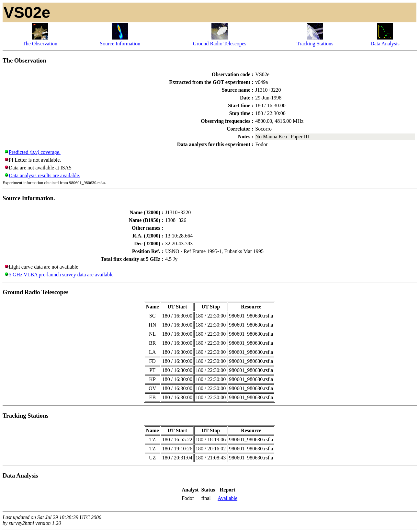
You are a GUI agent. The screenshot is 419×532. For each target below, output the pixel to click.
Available (227, 498)
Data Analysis (385, 44)
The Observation (40, 44)
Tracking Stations (315, 44)
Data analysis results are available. (45, 175)
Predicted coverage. (35, 152)
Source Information (120, 44)
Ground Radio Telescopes (220, 44)
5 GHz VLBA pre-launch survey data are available (61, 275)
